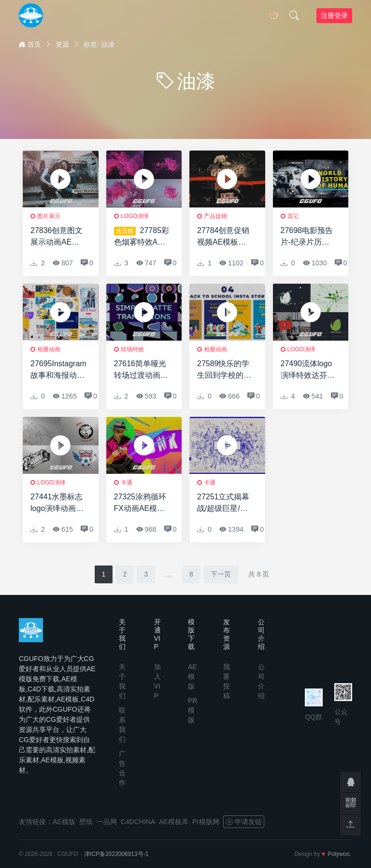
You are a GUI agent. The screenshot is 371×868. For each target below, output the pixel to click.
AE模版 (193, 676)
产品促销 (215, 216)
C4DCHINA (138, 822)
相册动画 (49, 349)
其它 (293, 216)
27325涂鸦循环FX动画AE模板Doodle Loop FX (142, 503)
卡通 (127, 482)
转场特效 (132, 349)
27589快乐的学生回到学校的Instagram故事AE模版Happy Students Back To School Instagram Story (224, 370)
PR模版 (193, 710)
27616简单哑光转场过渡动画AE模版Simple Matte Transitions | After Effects (140, 370)
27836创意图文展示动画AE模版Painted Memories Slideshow (57, 237)
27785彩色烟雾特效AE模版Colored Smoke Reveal (142, 237)
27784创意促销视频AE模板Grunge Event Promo (223, 237)
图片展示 (49, 216)
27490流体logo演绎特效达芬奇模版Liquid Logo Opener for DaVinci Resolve (308, 370)
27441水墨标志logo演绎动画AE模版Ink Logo (58, 503)
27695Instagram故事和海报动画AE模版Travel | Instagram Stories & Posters (58, 370)
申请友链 (244, 822)
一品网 (107, 822)
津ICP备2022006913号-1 (116, 854)
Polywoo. (339, 854)
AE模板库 (174, 822)
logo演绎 (135, 216)
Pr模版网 (206, 822)
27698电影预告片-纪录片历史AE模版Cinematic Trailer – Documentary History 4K (307, 237)
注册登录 (334, 15)
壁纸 (86, 822)
